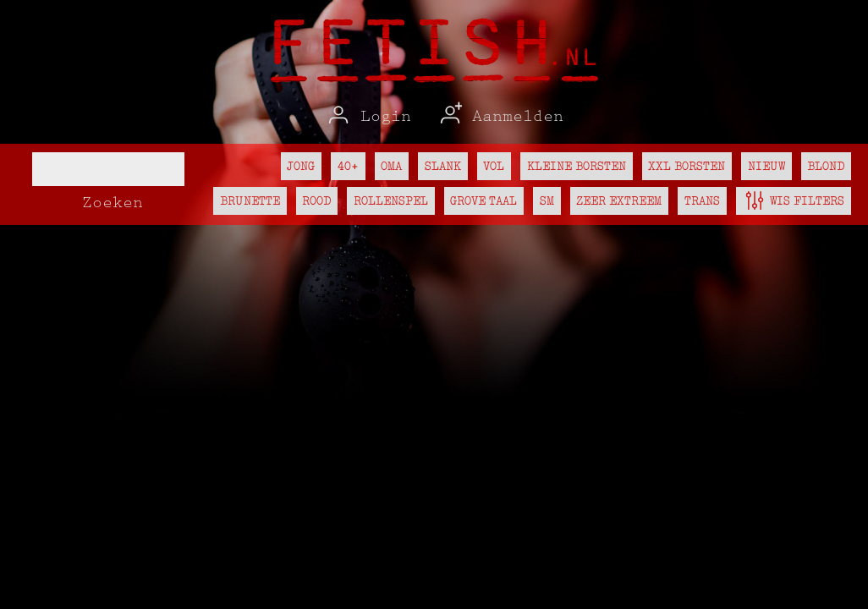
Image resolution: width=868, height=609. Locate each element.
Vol (494, 166)
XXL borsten (687, 166)
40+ (348, 166)
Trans (702, 200)
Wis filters (794, 198)
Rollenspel (391, 200)
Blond (826, 166)
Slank (443, 166)
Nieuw (766, 166)
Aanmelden (500, 116)
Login (368, 116)
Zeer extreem (619, 200)
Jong (301, 166)
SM (547, 200)
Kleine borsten (577, 166)
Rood (316, 200)
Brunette (250, 200)
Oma (391, 166)
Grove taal (483, 200)
